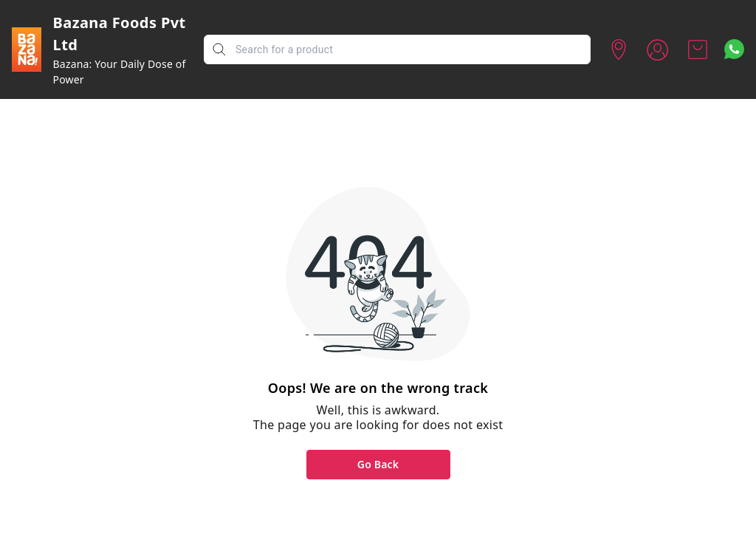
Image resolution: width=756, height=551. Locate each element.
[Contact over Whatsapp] (734, 49)
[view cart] (698, 49)
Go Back (378, 464)
